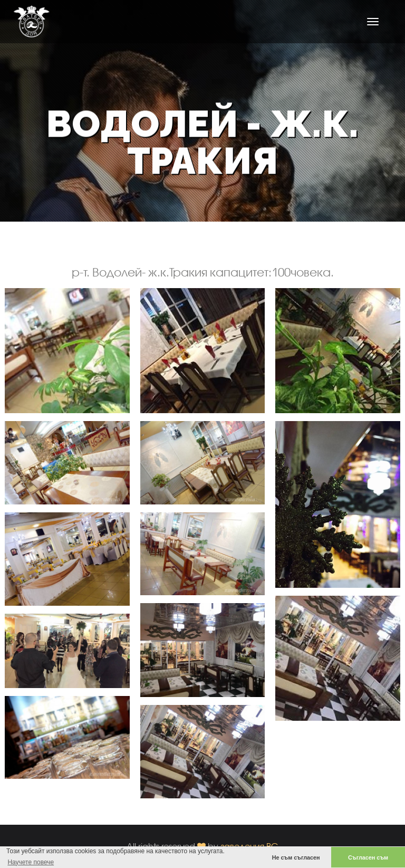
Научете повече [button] (31, 862)
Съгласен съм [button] (368, 857)
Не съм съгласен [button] (296, 857)
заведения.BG (249, 846)
